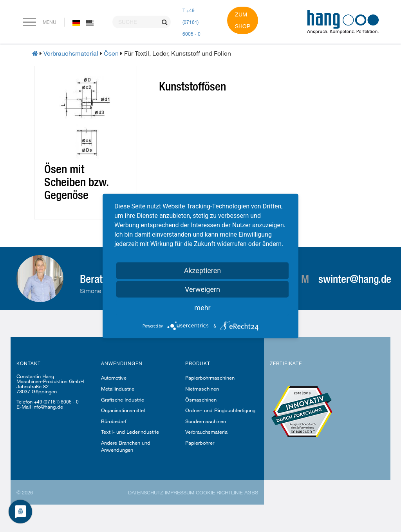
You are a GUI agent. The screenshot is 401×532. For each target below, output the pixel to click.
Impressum (180, 492)
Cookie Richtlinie (219, 492)
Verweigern (202, 289)
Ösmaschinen (201, 400)
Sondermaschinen (206, 421)
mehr (202, 308)
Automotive (114, 378)
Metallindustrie (118, 389)
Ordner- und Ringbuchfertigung (220, 410)
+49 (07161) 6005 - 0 (56, 402)
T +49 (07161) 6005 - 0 (191, 22)
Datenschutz (146, 492)
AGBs (251, 492)
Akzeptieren (203, 271)
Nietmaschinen (202, 389)
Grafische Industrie (123, 400)
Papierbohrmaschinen (210, 378)
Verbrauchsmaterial (71, 53)
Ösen (111, 53)
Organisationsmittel (123, 410)
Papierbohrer (200, 443)
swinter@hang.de (355, 279)
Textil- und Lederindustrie (130, 432)
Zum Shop (243, 20)
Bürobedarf (114, 421)
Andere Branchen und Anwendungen (126, 446)
